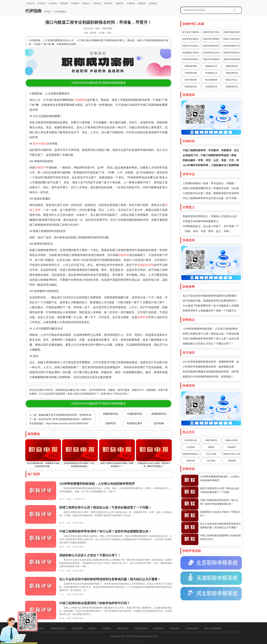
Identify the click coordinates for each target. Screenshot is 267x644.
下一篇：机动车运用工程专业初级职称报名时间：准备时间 (60, 419)
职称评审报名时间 (211, 46)
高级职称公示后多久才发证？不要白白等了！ (208, 344)
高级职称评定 (232, 87)
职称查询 (232, 447)
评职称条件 (175, 628)
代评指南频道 (60, 12)
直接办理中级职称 (211, 59)
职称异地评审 (77, 628)
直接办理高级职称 (232, 59)
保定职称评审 (123, 628)
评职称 (47, 12)
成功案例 (153, 3)
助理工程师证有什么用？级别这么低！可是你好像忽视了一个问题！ (105, 507)
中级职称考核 (191, 73)
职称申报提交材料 (232, 32)
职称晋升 (41, 168)
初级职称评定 (191, 87)
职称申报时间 (211, 440)
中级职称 (131, 3)
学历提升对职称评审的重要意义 (201, 221)
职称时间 (111, 423)
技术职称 (159, 423)
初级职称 (120, 3)
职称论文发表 (232, 440)
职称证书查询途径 (232, 39)
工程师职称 (80, 100)
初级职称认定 (211, 66)
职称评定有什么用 (232, 454)
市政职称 (232, 461)
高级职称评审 (146, 265)
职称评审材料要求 (58, 628)
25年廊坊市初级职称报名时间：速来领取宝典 (208, 367)
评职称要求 (107, 628)
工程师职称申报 (141, 628)
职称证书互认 (232, 80)
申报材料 (75, 3)
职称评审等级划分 (232, 53)
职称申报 (143, 317)
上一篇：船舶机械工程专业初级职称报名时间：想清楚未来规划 (63, 415)
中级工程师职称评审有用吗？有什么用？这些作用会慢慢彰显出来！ (105, 531)
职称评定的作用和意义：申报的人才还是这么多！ (211, 216)
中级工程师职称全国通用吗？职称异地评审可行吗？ (95, 603)
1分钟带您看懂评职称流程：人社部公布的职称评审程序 (97, 484)
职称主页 (31, 3)
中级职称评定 (211, 87)
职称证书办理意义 (191, 46)
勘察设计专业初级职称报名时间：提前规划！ (208, 377)
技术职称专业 (191, 440)
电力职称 (211, 461)
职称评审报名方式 (232, 46)
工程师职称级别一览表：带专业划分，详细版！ (210, 183)
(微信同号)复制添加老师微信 (98, 83)
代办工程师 (211, 454)
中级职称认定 (211, 73)
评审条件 (42, 3)
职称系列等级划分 (191, 59)
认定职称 (191, 447)
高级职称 (142, 3)
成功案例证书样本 (191, 53)
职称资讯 (97, 3)
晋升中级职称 (41, 144)
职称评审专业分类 (211, 53)
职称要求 (92, 628)
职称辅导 (64, 3)
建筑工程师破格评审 (213, 628)
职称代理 (191, 461)
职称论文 (86, 3)
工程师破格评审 (192, 628)
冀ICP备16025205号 (133, 641)
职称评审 (124, 255)
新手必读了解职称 (191, 32)
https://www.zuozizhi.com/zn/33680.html (67, 423)
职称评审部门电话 (211, 32)
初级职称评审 (232, 66)
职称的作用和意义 (191, 454)
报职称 (211, 447)
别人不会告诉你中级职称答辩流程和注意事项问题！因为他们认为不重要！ (110, 579)
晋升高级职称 (211, 80)
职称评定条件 (135, 423)
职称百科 (108, 3)
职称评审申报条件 (191, 39)
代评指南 (53, 3)
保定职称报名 (159, 628)
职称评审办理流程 (211, 39)
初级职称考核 (191, 66)
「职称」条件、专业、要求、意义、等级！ (207, 231)
